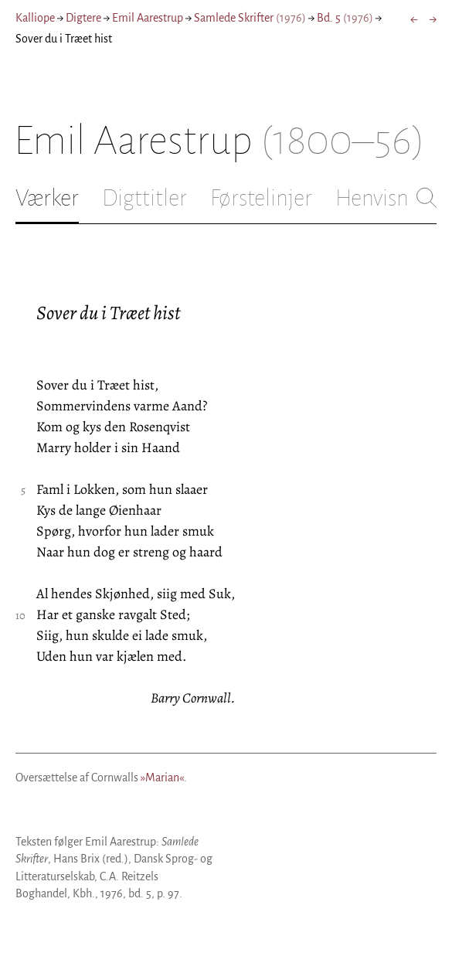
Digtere (83, 18)
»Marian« (162, 778)
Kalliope (35, 18)
